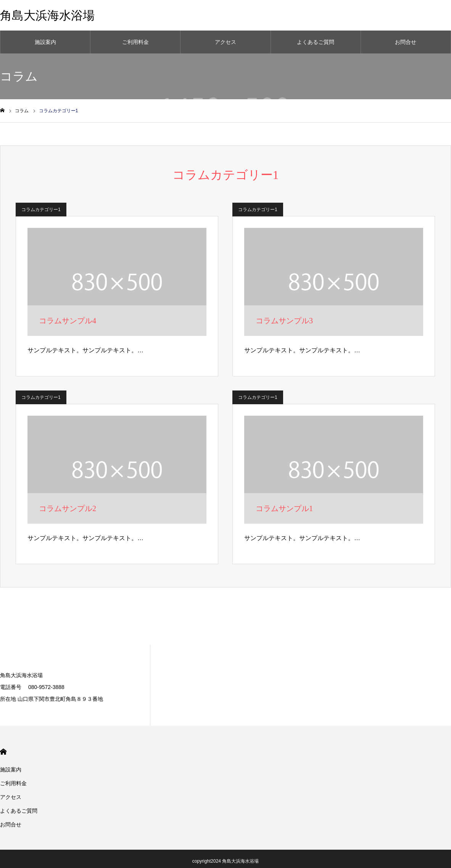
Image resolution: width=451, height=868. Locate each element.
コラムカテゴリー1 (41, 210)
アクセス (225, 42)
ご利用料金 (135, 42)
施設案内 (45, 42)
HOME (3, 752)
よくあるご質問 (316, 42)
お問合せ (406, 42)
